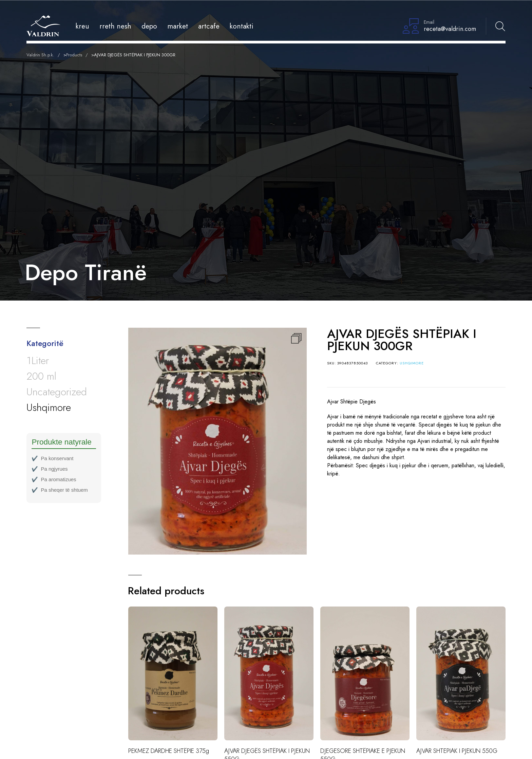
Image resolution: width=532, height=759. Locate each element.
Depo (149, 26)
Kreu (82, 26)
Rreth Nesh (115, 26)
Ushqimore (412, 363)
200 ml (41, 376)
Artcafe (209, 26)
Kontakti (242, 26)
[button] (296, 338)
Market (178, 26)
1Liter (38, 360)
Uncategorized (57, 392)
